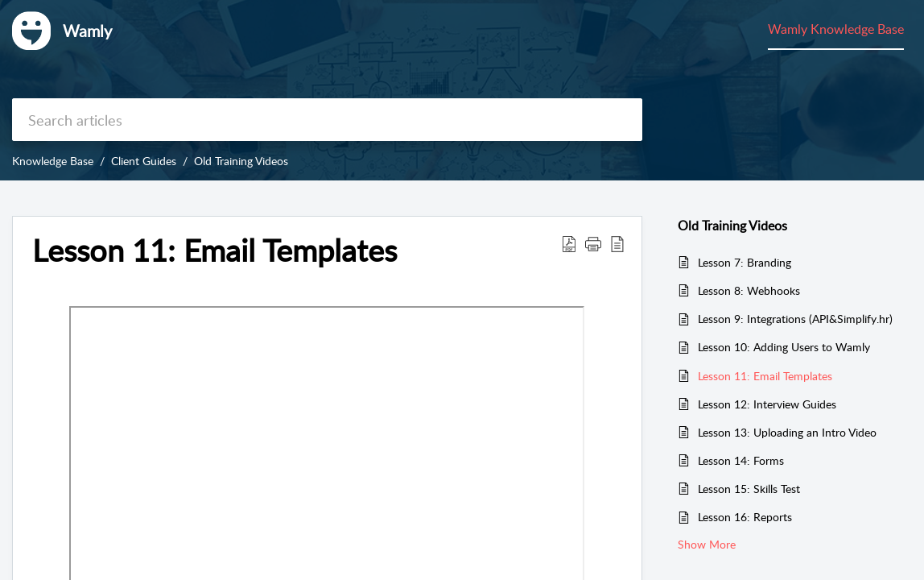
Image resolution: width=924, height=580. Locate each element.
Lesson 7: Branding (745, 262)
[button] (569, 243)
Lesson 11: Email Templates (765, 376)
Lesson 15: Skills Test (749, 489)
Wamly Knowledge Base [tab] (836, 29)
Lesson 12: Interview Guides (767, 404)
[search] (327, 120)
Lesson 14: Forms (741, 460)
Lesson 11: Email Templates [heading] (214, 251)
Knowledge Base (53, 161)
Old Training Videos (241, 161)
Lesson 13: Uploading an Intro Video (787, 432)
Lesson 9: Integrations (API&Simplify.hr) (795, 319)
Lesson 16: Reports (745, 517)
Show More (707, 544)
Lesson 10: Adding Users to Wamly (784, 347)
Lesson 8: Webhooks (749, 290)
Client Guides (144, 161)
